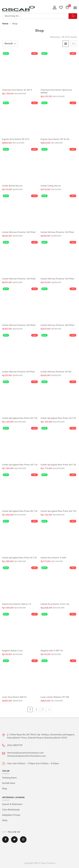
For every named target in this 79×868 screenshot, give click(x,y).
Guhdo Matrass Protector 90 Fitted (18, 372)
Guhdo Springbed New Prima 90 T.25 (19, 558)
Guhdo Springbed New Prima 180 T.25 (20, 511)
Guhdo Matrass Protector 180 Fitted (19, 325)
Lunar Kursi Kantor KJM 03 (14, 697)
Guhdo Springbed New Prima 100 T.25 (20, 418)
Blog (5, 789)
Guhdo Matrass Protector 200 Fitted (57, 325)
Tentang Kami (9, 778)
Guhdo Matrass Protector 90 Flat (56, 372)
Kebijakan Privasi (11, 815)
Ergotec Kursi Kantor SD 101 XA (55, 139)
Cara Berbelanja (11, 810)
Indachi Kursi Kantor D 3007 (53, 558)
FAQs (5, 821)
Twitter (14, 840)
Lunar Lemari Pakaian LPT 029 (55, 697)
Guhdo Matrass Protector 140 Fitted (19, 279)
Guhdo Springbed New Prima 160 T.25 (58, 465)
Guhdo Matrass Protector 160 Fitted (57, 279)
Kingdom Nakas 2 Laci (12, 651)
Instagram (23, 840)
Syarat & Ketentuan (12, 804)
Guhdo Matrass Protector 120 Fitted (57, 232)
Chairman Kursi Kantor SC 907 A (17, 90)
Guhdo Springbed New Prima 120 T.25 (58, 418)
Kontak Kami (9, 783)
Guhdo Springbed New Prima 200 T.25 (58, 511)
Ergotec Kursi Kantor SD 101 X (16, 139)
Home (5, 24)
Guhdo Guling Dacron (51, 186)
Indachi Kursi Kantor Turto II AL (55, 604)
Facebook (5, 840)
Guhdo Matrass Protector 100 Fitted (19, 232)
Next (49, 710)
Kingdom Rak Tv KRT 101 (52, 651)
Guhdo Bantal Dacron (12, 186)
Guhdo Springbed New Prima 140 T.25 (20, 465)
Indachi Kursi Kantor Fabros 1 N (16, 604)
